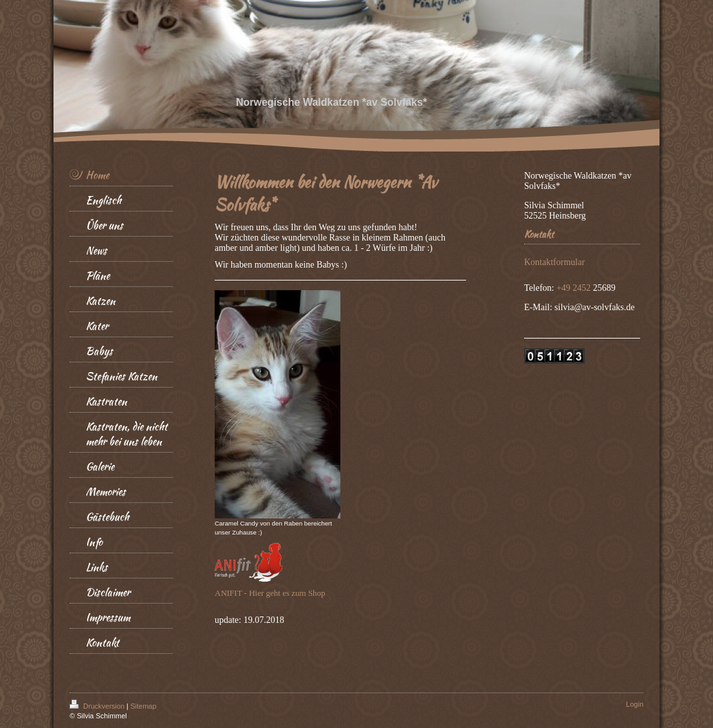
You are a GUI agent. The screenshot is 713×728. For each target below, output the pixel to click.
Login (635, 704)
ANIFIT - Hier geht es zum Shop (270, 593)
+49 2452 (575, 288)
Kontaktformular (554, 262)
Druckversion (98, 706)
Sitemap (143, 706)
